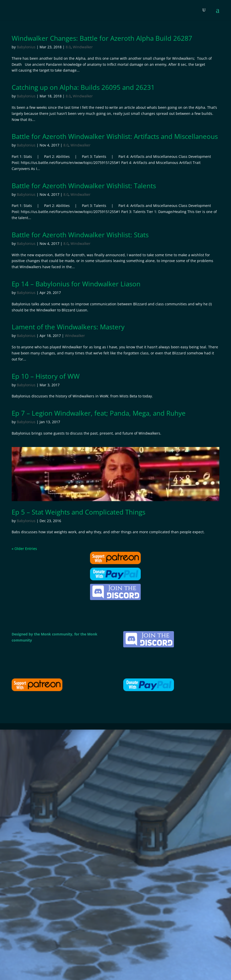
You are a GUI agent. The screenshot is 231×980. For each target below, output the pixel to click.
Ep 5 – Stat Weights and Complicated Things (78, 512)
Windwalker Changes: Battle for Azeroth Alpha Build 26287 (102, 38)
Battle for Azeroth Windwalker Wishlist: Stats (80, 235)
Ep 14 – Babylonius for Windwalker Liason (76, 284)
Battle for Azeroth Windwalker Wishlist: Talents (84, 186)
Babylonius (26, 47)
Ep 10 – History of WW (46, 376)
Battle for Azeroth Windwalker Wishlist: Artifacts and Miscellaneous (115, 136)
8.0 (68, 47)
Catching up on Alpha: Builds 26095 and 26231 (83, 87)
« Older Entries (24, 549)
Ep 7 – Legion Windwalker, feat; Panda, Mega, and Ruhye (99, 413)
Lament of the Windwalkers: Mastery (68, 327)
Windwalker (83, 47)
